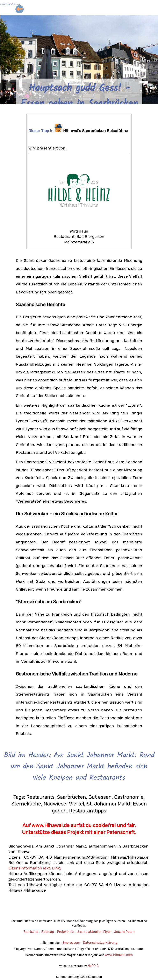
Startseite (31, 932)
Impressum (71, 943)
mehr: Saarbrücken (10, 5)
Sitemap (48, 932)
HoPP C (93, 966)
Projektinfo (65, 932)
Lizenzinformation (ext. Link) (35, 868)
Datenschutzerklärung (100, 943)
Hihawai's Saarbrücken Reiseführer (92, 131)
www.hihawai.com (119, 955)
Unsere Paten (124, 932)
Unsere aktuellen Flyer (94, 932)
